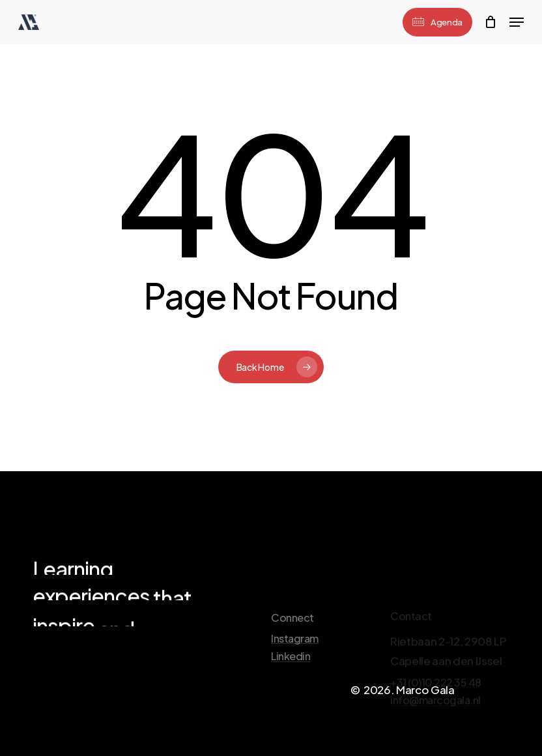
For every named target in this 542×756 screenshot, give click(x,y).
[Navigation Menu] (517, 22)
